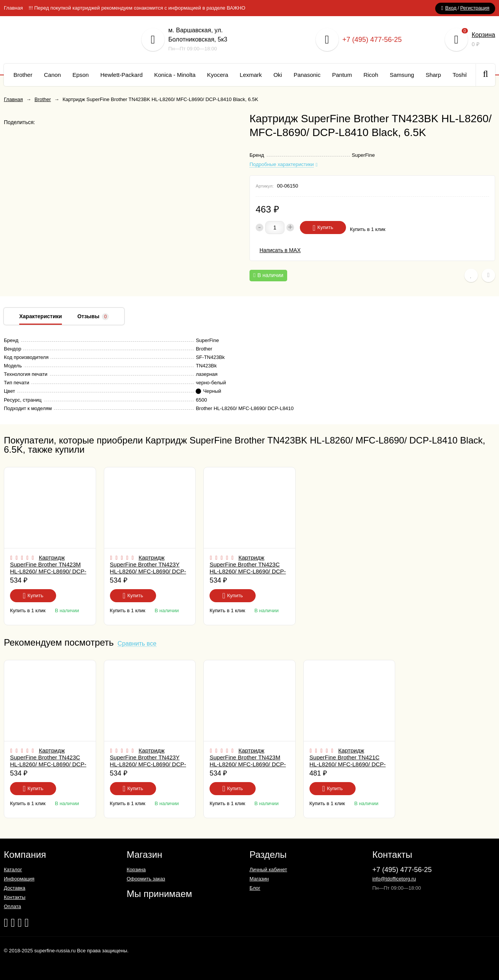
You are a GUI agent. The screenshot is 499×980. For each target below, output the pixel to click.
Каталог (13, 870)
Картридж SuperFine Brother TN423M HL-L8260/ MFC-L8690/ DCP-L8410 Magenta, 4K (48, 568)
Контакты (15, 897)
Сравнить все (137, 644)
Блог (255, 888)
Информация (19, 879)
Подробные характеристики (282, 164)
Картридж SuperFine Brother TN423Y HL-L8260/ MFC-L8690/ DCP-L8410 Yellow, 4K (148, 568)
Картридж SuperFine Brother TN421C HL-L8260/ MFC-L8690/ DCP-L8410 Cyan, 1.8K (348, 761)
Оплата (12, 906)
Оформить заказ (146, 879)
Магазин (259, 879)
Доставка (15, 888)
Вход (451, 8)
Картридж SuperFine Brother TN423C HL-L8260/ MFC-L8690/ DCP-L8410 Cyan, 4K (248, 568)
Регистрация (475, 8)
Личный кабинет (268, 870)
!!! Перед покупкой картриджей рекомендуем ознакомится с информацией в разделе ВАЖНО (137, 8)
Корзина (483, 35)
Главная (13, 8)
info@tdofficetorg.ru (394, 879)
